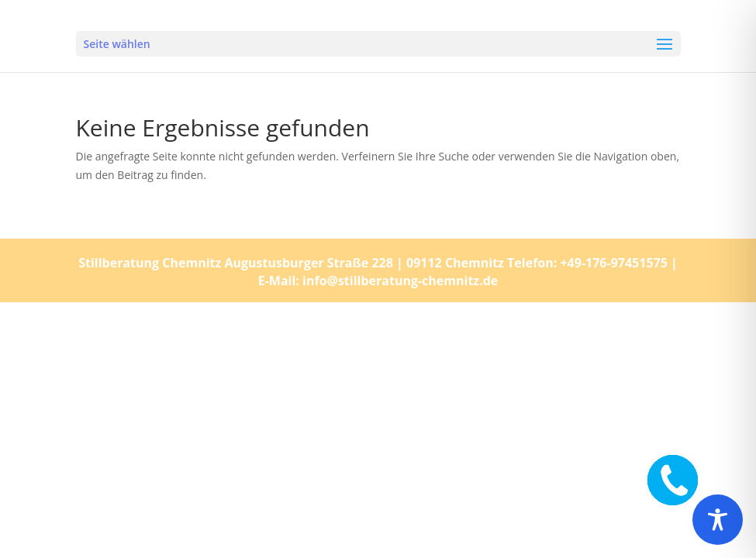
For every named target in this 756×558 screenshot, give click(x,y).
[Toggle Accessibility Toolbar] (718, 520)
